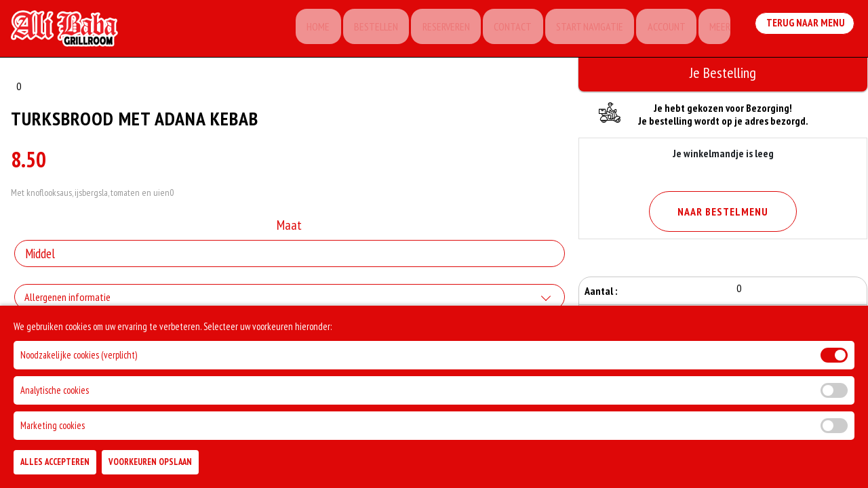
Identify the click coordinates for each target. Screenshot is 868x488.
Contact (502, 30)
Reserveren (433, 30)
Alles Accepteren (55, 462)
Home (301, 30)
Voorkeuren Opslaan (150, 462)
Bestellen (361, 30)
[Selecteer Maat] (290, 258)
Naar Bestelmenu (723, 211)
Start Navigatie (581, 30)
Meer (716, 30)
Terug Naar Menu (806, 29)
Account (660, 30)
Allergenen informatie (67, 301)
